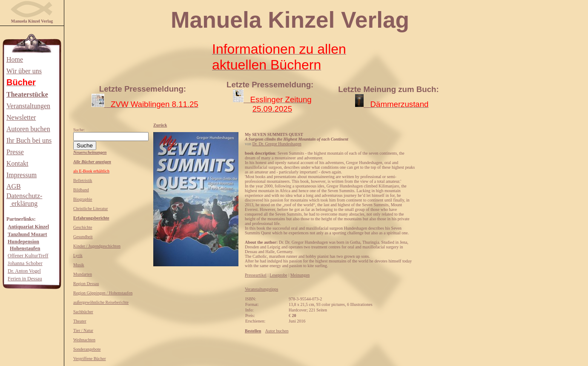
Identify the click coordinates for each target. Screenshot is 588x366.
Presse (15, 152)
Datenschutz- (24, 196)
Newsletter (21, 117)
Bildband (81, 190)
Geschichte (83, 227)
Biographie (83, 199)
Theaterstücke (27, 94)
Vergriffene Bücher (90, 359)
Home (15, 59)
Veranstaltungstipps (261, 289)
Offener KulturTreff (28, 256)
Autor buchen (277, 331)
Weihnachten (84, 340)
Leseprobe (278, 275)
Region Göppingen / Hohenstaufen (103, 293)
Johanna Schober (25, 263)
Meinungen (300, 275)
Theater (80, 321)
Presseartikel (256, 275)
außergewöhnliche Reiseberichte (101, 302)
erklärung (24, 203)
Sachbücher (83, 312)
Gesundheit (83, 237)
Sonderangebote (87, 349)
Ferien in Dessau (25, 279)
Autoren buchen (28, 129)
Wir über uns (24, 71)
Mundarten (83, 274)
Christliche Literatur (90, 209)
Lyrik (78, 255)
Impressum (22, 175)
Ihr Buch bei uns (29, 140)
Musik (79, 265)
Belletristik (83, 180)
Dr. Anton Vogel (24, 271)
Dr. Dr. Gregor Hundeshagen (277, 144)
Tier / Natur (83, 330)
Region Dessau (86, 284)
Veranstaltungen (28, 106)
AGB (14, 186)
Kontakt (17, 163)
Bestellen (253, 331)
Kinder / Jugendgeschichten (97, 246)
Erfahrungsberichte (91, 218)
